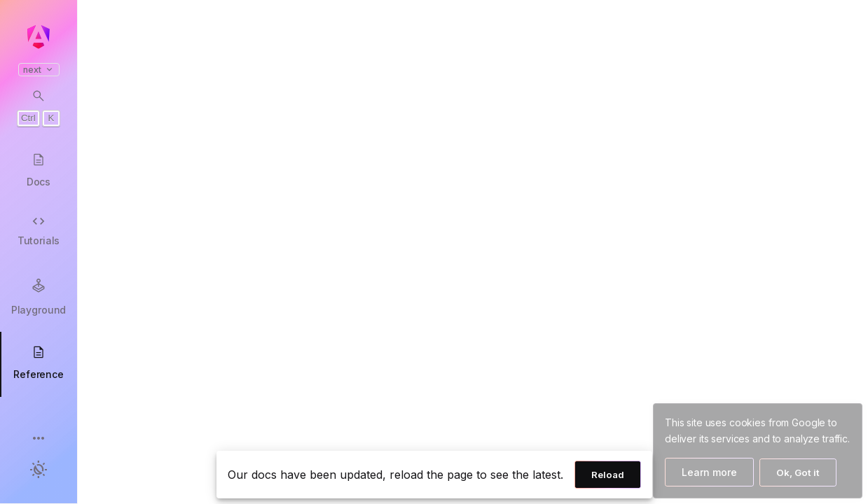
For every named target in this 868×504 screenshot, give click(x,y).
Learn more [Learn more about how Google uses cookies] (709, 472)
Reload (608, 475)
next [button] (39, 70)
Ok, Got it (798, 472)
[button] (39, 439)
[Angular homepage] (39, 37)
